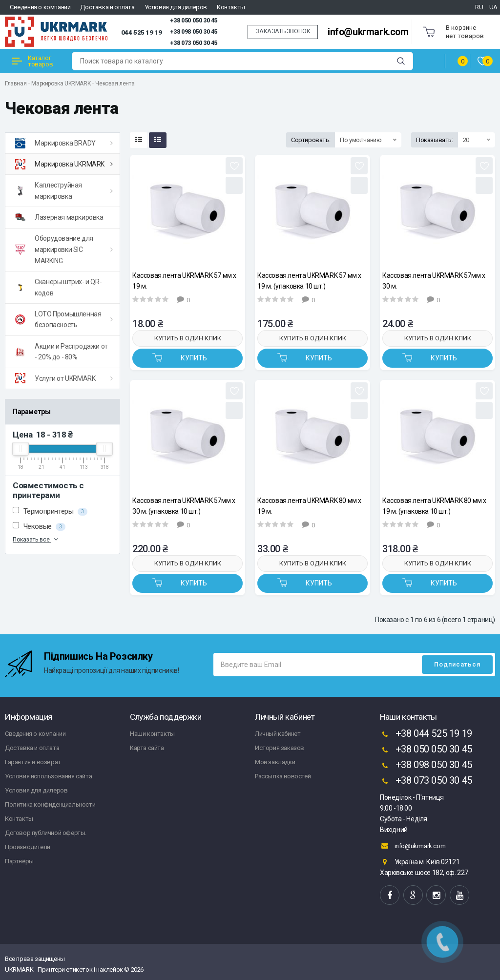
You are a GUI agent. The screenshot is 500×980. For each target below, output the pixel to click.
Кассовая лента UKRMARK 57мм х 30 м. (434, 281)
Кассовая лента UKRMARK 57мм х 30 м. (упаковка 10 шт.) (184, 506)
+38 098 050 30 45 (194, 32)
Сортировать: (311, 140)
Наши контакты (152, 734)
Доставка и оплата (107, 7)
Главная (16, 83)
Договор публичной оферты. (46, 833)
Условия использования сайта (48, 776)
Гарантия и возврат (33, 762)
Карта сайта (147, 748)
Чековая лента (115, 83)
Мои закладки (275, 762)
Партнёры (19, 861)
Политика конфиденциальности (50, 804)
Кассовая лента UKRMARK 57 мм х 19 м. (184, 281)
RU (479, 7)
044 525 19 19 (142, 32)
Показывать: (435, 140)
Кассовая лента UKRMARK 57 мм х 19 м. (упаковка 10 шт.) (309, 281)
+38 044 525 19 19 (426, 734)
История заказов (280, 748)
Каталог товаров (32, 61)
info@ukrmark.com (368, 32)
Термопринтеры (50, 511)
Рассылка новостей (283, 776)
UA (493, 7)
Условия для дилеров (176, 7)
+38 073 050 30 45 (194, 43)
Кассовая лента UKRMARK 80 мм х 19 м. (309, 506)
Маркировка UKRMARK (61, 83)
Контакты (231, 7)
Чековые (39, 526)
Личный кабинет (278, 734)
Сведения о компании (40, 7)
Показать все (36, 539)
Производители (28, 847)
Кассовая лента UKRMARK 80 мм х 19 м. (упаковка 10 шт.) (434, 506)
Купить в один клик (188, 338)
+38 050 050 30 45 (194, 21)
